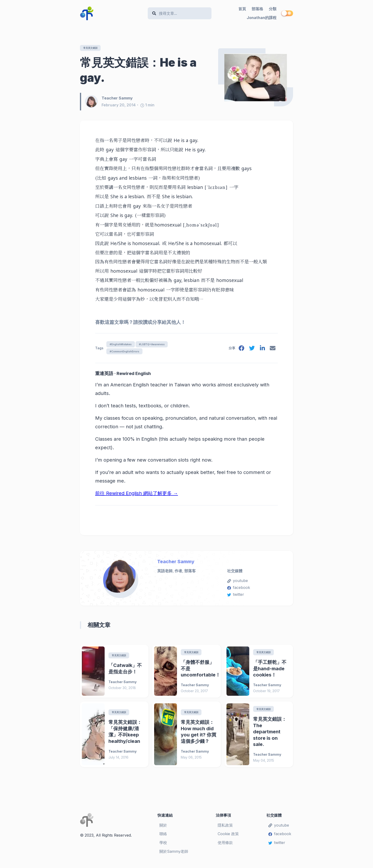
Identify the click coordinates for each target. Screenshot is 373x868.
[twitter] (250, 350)
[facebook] (240, 350)
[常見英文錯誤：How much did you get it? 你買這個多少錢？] (166, 737)
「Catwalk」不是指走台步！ (125, 671)
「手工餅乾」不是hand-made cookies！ (270, 671)
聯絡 (163, 837)
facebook (239, 590)
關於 (163, 828)
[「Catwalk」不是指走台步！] (93, 673)
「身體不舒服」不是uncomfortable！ (199, 671)
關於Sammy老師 (174, 854)
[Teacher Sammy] (93, 102)
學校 (163, 845)
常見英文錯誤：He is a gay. (138, 70)
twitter (236, 597)
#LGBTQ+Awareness (158, 345)
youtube (238, 583)
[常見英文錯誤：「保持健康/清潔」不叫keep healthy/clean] (93, 737)
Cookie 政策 (228, 837)
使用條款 (225, 845)
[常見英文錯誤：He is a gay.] (256, 78)
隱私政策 (225, 828)
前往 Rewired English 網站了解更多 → (137, 495)
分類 (273, 9)
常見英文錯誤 (92, 48)
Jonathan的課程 (262, 18)
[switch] (287, 13)
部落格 (257, 9)
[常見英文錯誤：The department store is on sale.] (238, 737)
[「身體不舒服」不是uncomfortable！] (166, 673)
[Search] (182, 13)
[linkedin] (261, 350)
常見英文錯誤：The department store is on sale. (270, 735)
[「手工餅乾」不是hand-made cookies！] (238, 673)
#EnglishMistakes (122, 345)
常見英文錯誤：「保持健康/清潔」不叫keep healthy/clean (125, 735)
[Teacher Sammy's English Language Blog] (112, 13)
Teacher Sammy (176, 563)
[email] (272, 350)
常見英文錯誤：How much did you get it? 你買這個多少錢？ (199, 735)
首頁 (242, 9)
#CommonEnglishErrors (126, 353)
